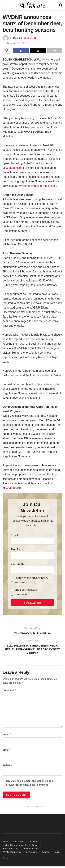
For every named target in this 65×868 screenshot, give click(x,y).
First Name (18, 550)
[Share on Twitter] (38, 51)
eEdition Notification (27, 590)
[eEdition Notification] (12, 590)
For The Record (10, 850)
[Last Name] (32, 570)
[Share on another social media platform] (55, 51)
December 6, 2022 (17, 43)
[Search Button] (61, 5)
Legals (45, 854)
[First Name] (32, 555)
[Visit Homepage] (32, 5)
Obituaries (19, 843)
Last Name (18, 564)
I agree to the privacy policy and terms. (31, 580)
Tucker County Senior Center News (20, 847)
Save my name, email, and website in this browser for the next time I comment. (30, 784)
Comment (9, 692)
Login (57, 854)
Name (7, 736)
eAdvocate (31, 854)
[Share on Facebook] (21, 51)
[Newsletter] (12, 594)
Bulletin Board (31, 850)
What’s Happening (12, 854)
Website (7, 767)
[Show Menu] (4, 5)
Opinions (33, 843)
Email (14, 535)
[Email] (32, 541)
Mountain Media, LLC (25, 38)
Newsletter (21, 594)
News (5, 843)
